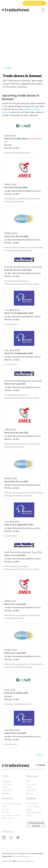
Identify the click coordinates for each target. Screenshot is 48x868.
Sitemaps (32, 776)
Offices (6, 813)
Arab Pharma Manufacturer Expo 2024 (23, 552)
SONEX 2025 (11, 479)
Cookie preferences (22, 857)
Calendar (6, 782)
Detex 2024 (10, 690)
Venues (5, 793)
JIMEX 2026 (10, 185)
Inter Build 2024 (12, 522)
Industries (7, 791)
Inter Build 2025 (12, 350)
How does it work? (11, 816)
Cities (5, 788)
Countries (7, 784)
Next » (40, 755)
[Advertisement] (24, 40)
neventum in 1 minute (12, 804)
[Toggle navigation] (43, 10)
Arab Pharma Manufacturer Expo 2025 (23, 381)
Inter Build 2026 (12, 310)
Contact (6, 810)
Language (41, 765)
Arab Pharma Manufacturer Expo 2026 (23, 267)
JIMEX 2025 (10, 430)
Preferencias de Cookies (36, 825)
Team (5, 807)
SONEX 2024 (11, 650)
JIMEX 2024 (10, 601)
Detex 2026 (10, 136)
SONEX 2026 (11, 233)
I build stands (32, 804)
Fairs (5, 776)
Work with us (8, 818)
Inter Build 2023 (12, 730)
